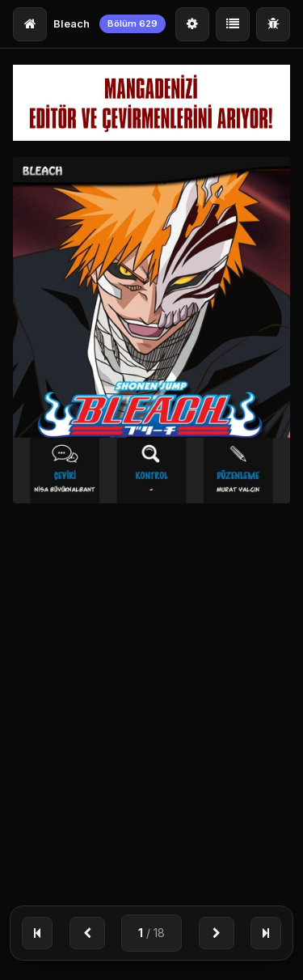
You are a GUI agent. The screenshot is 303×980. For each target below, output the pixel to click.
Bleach (72, 23)
